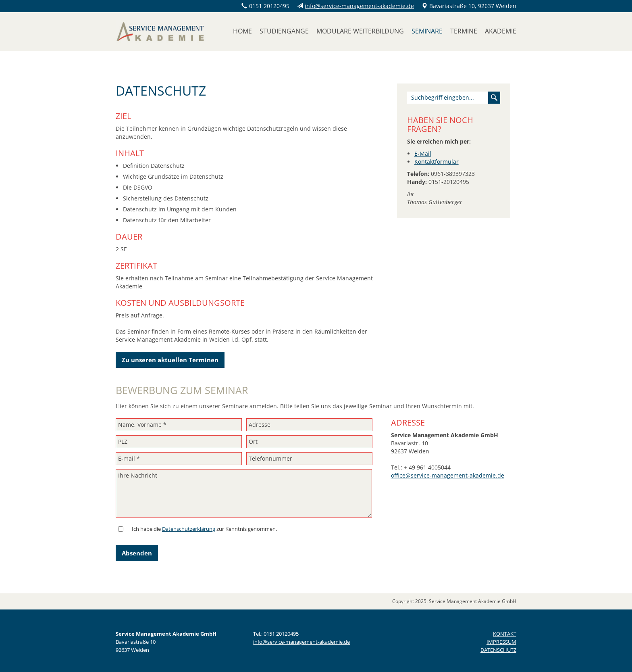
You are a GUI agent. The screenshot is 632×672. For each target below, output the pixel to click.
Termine (464, 31)
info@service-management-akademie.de (359, 6)
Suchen (494, 98)
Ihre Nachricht (244, 493)
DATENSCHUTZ (498, 650)
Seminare (427, 31)
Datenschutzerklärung (189, 529)
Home (242, 31)
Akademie (501, 31)
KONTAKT (505, 634)
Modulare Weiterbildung (360, 31)
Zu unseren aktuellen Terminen (170, 360)
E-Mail (423, 153)
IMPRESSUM (501, 642)
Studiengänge (284, 31)
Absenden (137, 553)
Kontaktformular (437, 162)
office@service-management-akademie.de (448, 475)
